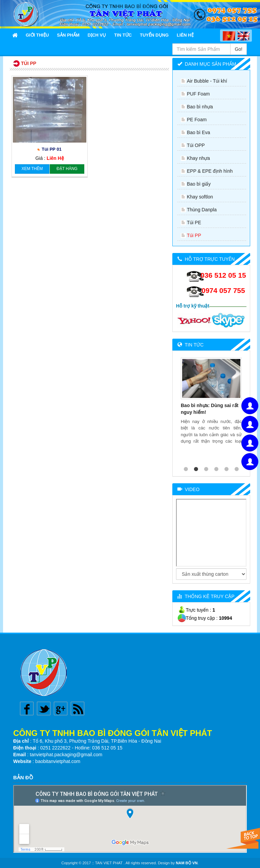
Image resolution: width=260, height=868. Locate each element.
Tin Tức (123, 35)
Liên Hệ (185, 35)
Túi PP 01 (51, 149)
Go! (239, 49)
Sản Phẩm (68, 35)
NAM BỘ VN (187, 863)
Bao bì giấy (199, 184)
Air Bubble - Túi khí (207, 81)
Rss (78, 708)
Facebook (27, 708)
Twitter (44, 708)
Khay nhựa (198, 158)
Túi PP (194, 235)
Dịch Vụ (97, 35)
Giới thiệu (37, 35)
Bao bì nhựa (200, 107)
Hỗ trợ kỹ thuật (193, 306)
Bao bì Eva (199, 132)
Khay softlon (200, 197)
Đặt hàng (67, 169)
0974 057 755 (223, 290)
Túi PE (194, 223)
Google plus (61, 708)
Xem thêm (32, 169)
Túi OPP (196, 145)
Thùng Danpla (202, 210)
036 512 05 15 (223, 275)
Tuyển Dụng (154, 35)
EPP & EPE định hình (210, 171)
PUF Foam (198, 94)
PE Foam (197, 120)
